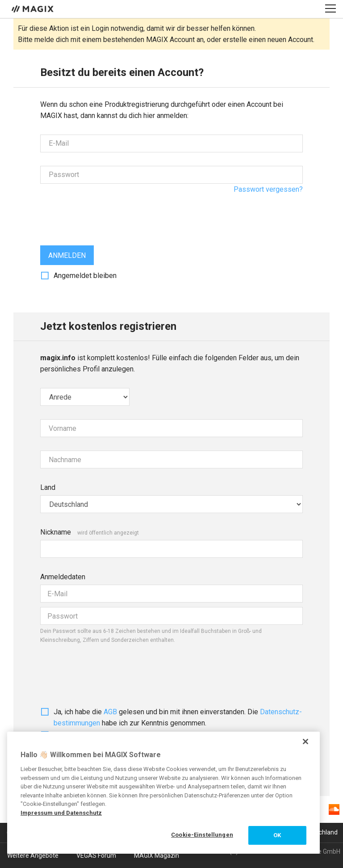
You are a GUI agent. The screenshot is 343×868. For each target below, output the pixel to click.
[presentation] (108, 215)
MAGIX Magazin (157, 855)
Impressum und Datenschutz (61, 813)
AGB (110, 712)
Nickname (56, 532)
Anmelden (67, 255)
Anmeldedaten (63, 577)
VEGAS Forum (96, 855)
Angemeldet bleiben (85, 276)
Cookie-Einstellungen (202, 835)
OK (277, 835)
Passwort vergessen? (268, 189)
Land (48, 487)
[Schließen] (305, 742)
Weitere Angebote (33, 855)
